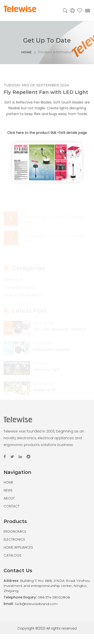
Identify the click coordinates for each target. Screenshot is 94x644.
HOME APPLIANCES (18, 547)
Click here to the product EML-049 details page (47, 135)
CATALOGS (13, 555)
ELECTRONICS (14, 539)
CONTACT (12, 506)
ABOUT (9, 498)
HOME (26, 57)
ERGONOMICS (15, 531)
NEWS (8, 490)
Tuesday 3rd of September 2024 (36, 87)
